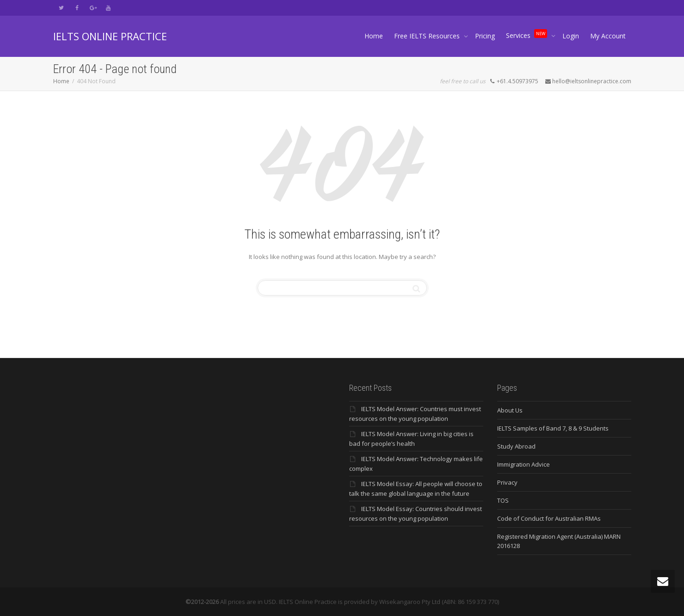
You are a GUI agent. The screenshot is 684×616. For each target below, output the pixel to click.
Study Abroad (516, 446)
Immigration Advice (524, 464)
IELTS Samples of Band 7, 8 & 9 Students (553, 428)
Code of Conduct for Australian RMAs (549, 518)
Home (374, 36)
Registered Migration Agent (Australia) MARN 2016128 (559, 541)
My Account (608, 36)
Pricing (485, 36)
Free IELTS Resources (428, 36)
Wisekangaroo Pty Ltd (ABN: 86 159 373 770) (439, 602)
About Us (510, 410)
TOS (503, 500)
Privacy (507, 482)
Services (527, 34)
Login (571, 36)
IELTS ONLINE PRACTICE (110, 36)
